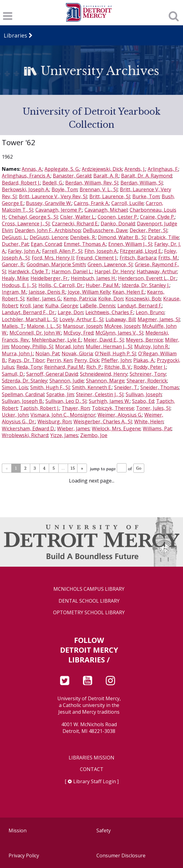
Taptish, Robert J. (40, 408)
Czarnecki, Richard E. (75, 224)
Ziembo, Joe (94, 435)
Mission (18, 830)
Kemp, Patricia (80, 299)
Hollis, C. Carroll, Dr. (61, 285)
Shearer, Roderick (147, 381)
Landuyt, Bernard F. (140, 306)
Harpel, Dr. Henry (115, 271)
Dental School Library (89, 601)
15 (73, 468)
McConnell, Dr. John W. (35, 333)
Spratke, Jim (60, 394)
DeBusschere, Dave (105, 230)
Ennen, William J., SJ (130, 244)
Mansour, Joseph (83, 326)
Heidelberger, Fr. (50, 278)
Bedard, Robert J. (21, 183)
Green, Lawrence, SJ (110, 264)
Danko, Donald (118, 224)
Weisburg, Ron (54, 421)
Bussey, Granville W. (49, 203)
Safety (104, 830)
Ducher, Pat (15, 244)
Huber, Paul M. (103, 285)
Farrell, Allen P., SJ (62, 251)
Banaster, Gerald (72, 176)
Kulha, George (61, 306)
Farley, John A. (24, 251)
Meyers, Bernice (144, 340)
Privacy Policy (24, 855)
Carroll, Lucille (127, 203)
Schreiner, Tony (148, 374)
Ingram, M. (14, 292)
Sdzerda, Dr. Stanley (25, 381)
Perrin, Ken (59, 360)
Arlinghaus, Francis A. (26, 176)
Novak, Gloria (77, 353)
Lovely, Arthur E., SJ (81, 319)
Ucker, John (15, 415)
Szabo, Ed (143, 401)
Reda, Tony (29, 367)
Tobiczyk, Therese (113, 408)
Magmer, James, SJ (159, 319)
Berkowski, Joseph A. (26, 189)
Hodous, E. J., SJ (19, 285)
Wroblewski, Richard (25, 435)
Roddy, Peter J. (150, 367)
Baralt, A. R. (106, 176)
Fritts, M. (168, 258)
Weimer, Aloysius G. (120, 415)
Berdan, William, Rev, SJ (92, 183)
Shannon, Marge (105, 381)
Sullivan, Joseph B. (23, 401)
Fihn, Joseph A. (101, 251)
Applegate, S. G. (62, 169)
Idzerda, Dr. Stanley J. (146, 285)
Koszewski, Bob (143, 299)
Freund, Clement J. (97, 258)
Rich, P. (94, 367)
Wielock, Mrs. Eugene (116, 429)
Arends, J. (135, 169)
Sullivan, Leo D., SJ (66, 401)
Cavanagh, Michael (106, 210)
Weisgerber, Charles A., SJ (103, 421)
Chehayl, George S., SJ (33, 217)
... (63, 468)
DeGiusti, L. (15, 237)
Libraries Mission (91, 758)
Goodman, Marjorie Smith (56, 264)
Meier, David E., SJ (104, 340)
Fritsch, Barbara (138, 258)
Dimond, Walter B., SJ (122, 237)
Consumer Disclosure (121, 855)
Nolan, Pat (47, 353)
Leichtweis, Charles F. (109, 312)
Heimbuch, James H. (93, 278)
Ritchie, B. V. (118, 367)
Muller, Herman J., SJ (109, 346)
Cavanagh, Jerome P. (59, 210)
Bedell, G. (53, 183)
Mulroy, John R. (152, 346)
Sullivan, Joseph (144, 394)
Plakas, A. (144, 360)
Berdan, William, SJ (142, 183)
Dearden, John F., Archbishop (48, 230)
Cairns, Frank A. (91, 203)
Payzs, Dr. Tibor (26, 360)
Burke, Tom (146, 196)
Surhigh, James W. (109, 401)
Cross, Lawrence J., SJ (26, 224)
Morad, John (69, 346)
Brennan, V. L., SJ (99, 189)
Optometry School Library (89, 613)
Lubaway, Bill (120, 319)
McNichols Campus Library (89, 589)
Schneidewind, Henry (104, 374)
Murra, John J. (18, 353)
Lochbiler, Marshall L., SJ (30, 319)
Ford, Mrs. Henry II (53, 258)
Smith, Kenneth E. (92, 387)
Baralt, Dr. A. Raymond (147, 176)
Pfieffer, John (116, 360)
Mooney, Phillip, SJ (32, 346)
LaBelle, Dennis (98, 306)
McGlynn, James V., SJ (119, 333)
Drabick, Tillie (163, 237)
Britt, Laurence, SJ (110, 196)
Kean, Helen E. (129, 292)
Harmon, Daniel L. (72, 271)
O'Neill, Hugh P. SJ (115, 353)
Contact (92, 769)
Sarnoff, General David (52, 374)
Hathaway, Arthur (157, 271)
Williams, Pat (157, 429)
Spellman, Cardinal (23, 394)
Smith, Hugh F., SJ (50, 387)
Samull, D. (13, 374)
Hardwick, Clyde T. (29, 271)
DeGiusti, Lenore (49, 237)
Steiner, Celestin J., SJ (100, 394)
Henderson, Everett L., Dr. (147, 278)
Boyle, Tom (65, 189)
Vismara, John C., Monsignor (63, 415)
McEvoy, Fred (78, 333)
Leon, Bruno (150, 312)
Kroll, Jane (31, 306)
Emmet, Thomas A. (85, 244)
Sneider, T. (126, 387)
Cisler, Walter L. (78, 217)
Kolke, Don (111, 299)
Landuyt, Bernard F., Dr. (29, 312)
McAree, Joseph (122, 326)
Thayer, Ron (76, 408)
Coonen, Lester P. (118, 217)
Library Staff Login (95, 781)
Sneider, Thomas (160, 387)
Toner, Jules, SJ (153, 408)
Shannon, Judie (67, 381)
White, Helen (149, 421)
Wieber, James (73, 429)
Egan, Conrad (46, 244)
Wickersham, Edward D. (28, 429)
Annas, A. (32, 169)
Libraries (15, 35)
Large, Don (70, 312)
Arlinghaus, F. (163, 169)
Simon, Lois (15, 387)
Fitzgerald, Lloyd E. (141, 251)
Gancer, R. (13, 264)
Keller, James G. (44, 299)
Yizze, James (64, 435)
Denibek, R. (83, 237)
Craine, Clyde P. (157, 217)
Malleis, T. (13, 326)
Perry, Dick (87, 360)
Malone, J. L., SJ (44, 326)
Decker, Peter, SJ (149, 230)
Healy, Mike (15, 278)
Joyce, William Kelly (89, 292)
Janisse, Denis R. (47, 292)
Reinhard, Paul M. (64, 367)
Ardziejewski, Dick (102, 169)
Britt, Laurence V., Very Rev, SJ (53, 196)
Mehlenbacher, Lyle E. (57, 340)
